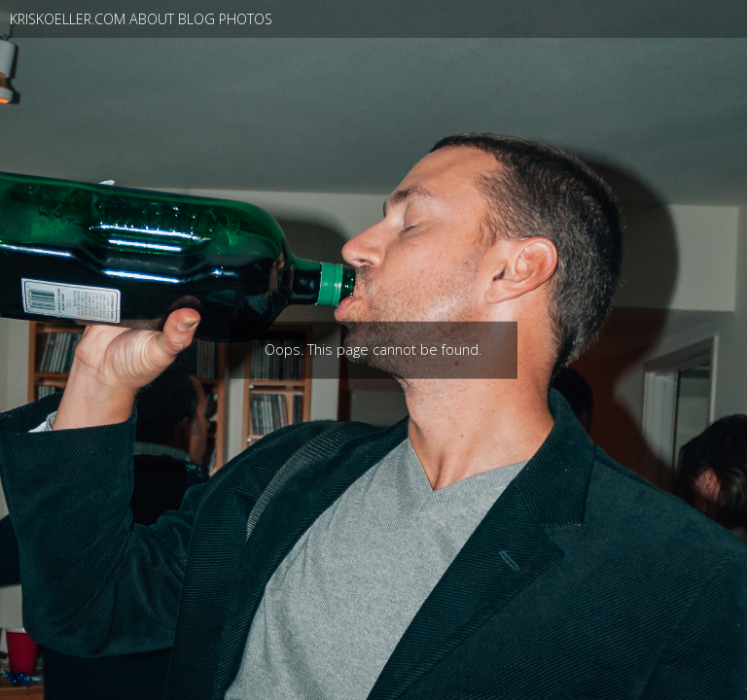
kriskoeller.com (68, 19)
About (152, 19)
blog (196, 19)
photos (246, 19)
